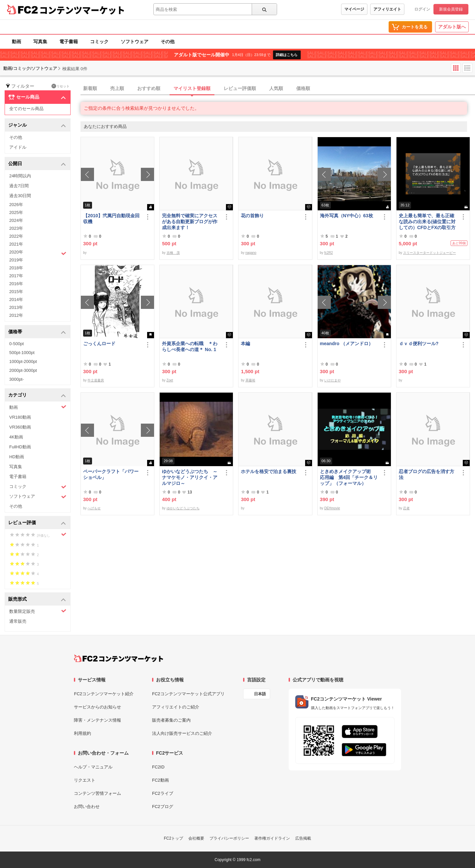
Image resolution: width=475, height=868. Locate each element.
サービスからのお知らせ (97, 707)
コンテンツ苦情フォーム (97, 793)
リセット (61, 86)
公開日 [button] (37, 164)
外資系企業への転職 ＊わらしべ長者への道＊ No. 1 (190, 346)
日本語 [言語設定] (260, 694)
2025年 (16, 212)
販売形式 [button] (37, 599)
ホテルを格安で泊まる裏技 (269, 471)
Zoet (170, 380)
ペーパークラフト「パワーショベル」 (111, 474)
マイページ (354, 9)
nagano (251, 253)
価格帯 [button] (37, 332)
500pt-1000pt (22, 353)
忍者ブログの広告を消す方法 (427, 474)
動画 (16, 42)
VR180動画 (20, 417)
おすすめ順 (149, 88)
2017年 (16, 276)
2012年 (16, 315)
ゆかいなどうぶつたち (183, 508)
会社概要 (196, 838)
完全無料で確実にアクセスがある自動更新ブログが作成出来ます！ (190, 222)
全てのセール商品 (26, 109)
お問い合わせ (87, 807)
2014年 (16, 299)
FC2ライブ (163, 793)
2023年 (16, 228)
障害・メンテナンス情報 (97, 720)
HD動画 (17, 457)
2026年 (16, 205)
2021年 (16, 244)
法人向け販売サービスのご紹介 (182, 733)
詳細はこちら (287, 55)
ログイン (422, 9)
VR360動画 (20, 427)
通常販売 (18, 621)
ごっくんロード (99, 344)
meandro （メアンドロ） (347, 344)
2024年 (16, 220)
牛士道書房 (96, 380)
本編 (245, 344)
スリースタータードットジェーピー (429, 253)
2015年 (16, 292)
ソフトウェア (135, 42)
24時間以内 (20, 176)
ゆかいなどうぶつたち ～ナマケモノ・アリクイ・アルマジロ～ (190, 477)
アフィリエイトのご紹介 (176, 707)
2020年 (38, 253)
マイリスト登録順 (192, 88)
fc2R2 (329, 253)
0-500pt (16, 344)
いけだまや (332, 380)
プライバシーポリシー (229, 838)
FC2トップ (174, 838)
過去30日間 (20, 196)
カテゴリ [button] (37, 395)
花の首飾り (252, 216)
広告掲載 (303, 838)
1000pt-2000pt (23, 361)
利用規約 (82, 733)
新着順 (90, 88)
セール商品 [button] (37, 97)
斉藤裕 (250, 380)
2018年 (16, 268)
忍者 (406, 508)
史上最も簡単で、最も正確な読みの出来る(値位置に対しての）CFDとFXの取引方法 (427, 222)
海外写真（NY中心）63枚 (347, 216)
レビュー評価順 (240, 88)
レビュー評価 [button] (37, 523)
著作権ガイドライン (272, 838)
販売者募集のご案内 (171, 720)
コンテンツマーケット (82, 10)
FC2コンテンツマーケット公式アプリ (188, 694)
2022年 (16, 236)
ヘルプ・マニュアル (93, 767)
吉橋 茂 (173, 253)
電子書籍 (69, 42)
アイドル (18, 147)
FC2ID (158, 767)
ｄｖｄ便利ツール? (419, 344)
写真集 (40, 42)
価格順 (303, 88)
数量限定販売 (38, 611)
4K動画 (16, 437)
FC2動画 (160, 780)
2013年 (16, 307)
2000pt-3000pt (23, 370)
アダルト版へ (452, 27)
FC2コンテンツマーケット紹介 (104, 694)
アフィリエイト (387, 9)
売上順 (117, 88)
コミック (99, 42)
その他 (168, 42)
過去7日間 (19, 186)
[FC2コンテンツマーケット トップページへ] (119, 658)
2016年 (16, 284)
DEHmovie (332, 508)
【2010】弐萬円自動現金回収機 (111, 219)
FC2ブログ (163, 807)
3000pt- (16, 379)
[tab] (278, 89)
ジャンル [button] (37, 125)
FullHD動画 (20, 447)
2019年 (16, 260)
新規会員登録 (451, 9)
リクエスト (85, 780)
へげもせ (94, 508)
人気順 (276, 88)
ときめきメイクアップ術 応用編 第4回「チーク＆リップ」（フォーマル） (349, 477)
